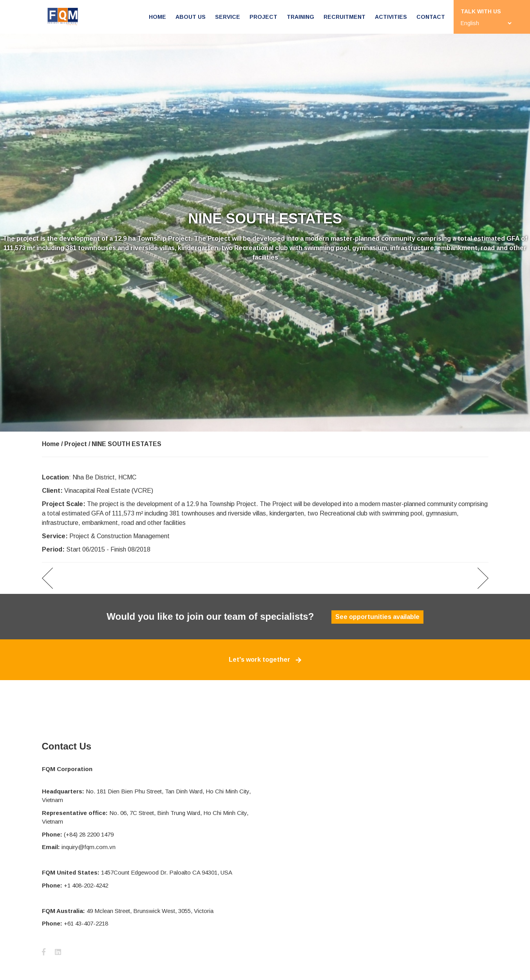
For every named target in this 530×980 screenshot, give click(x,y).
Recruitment (345, 17)
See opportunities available (378, 616)
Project (263, 17)
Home (157, 17)
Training (300, 17)
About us (191, 17)
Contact (431, 17)
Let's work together (265, 659)
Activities (391, 17)
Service (228, 17)
